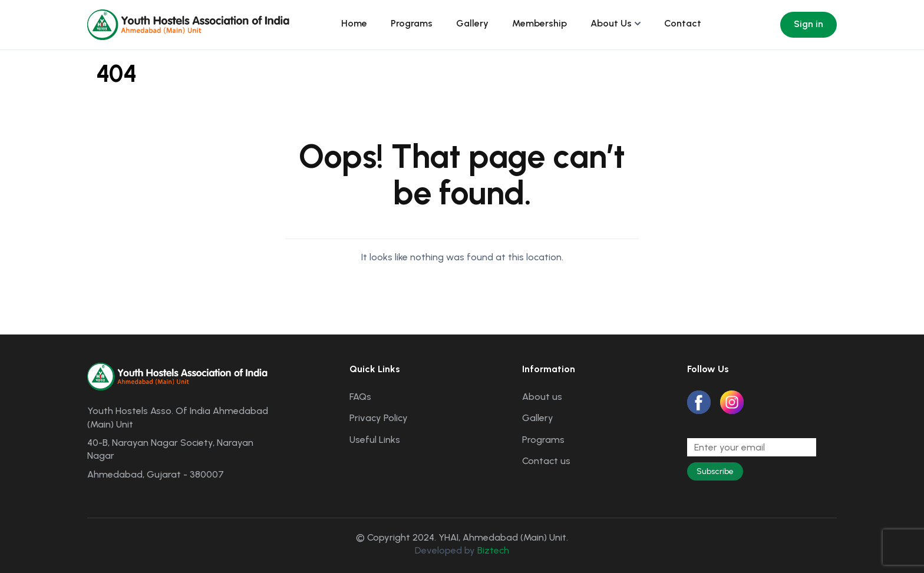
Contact (683, 23)
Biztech (493, 550)
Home (354, 23)
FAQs (360, 397)
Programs (412, 23)
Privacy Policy (379, 418)
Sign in (808, 24)
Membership (539, 23)
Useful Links (375, 440)
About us (542, 397)
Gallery (472, 23)
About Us (611, 23)
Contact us (546, 461)
